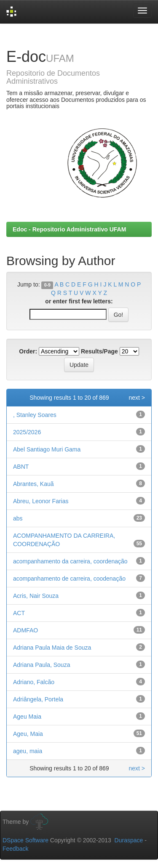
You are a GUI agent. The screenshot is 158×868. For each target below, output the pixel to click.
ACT (19, 613)
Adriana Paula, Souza (42, 665)
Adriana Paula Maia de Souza (52, 648)
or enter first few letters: (79, 301)
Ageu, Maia (28, 734)
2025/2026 (27, 432)
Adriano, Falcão (34, 682)
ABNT (21, 467)
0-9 (47, 285)
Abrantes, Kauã (33, 484)
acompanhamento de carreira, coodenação (69, 579)
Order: (28, 351)
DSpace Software (25, 840)
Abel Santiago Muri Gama (47, 449)
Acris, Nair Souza (36, 596)
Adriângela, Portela (38, 699)
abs (18, 518)
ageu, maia (28, 751)
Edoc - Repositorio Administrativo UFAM (69, 229)
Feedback (15, 849)
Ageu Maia (27, 717)
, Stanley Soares (35, 415)
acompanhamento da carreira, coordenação (70, 561)
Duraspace (129, 840)
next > (137, 398)
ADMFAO (25, 630)
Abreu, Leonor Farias (41, 501)
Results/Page (99, 351)
